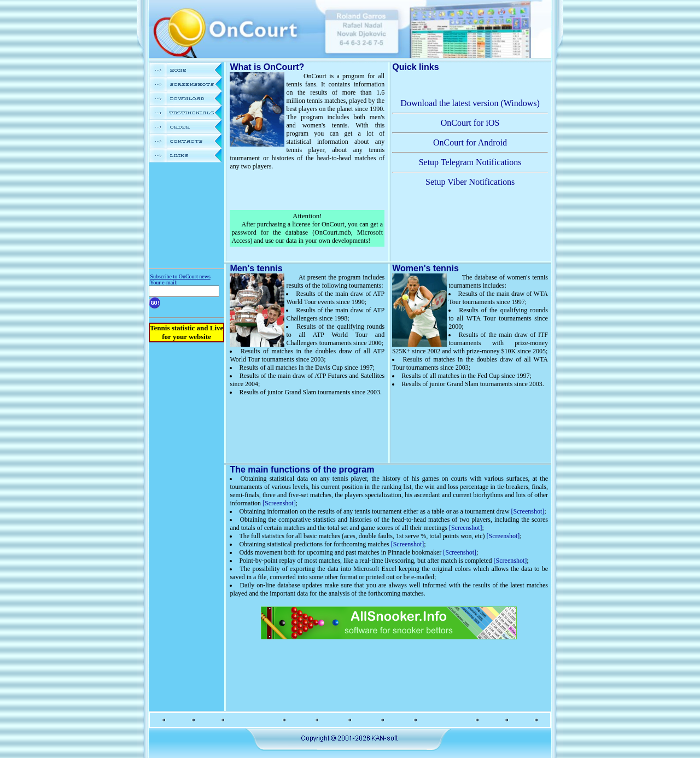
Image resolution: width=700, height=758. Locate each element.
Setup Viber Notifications (470, 182)
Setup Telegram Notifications (470, 162)
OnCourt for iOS (470, 123)
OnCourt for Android (470, 142)
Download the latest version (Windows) (470, 103)
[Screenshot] (279, 503)
